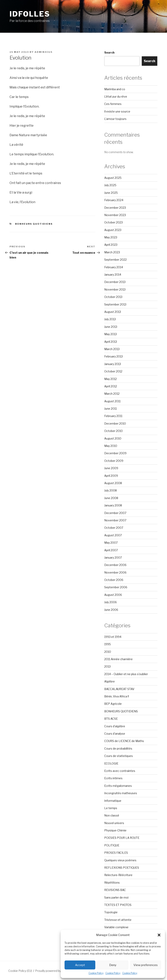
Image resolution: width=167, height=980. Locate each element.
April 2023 (111, 245)
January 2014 (113, 275)
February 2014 (114, 267)
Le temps (111, 808)
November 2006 (115, 572)
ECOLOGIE (111, 763)
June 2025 (111, 193)
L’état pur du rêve (116, 96)
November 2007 (115, 520)
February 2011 (113, 416)
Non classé (112, 815)
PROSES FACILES (116, 853)
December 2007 (115, 513)
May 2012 (111, 379)
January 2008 (113, 505)
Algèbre (110, 681)
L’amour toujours (115, 119)
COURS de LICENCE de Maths (124, 741)
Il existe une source (117, 111)
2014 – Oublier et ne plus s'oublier (126, 674)
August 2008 (113, 483)
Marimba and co (115, 89)
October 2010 (113, 431)
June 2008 (111, 498)
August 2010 (113, 438)
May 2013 (111, 334)
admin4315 (43, 52)
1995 (108, 644)
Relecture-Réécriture (118, 875)
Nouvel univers (114, 823)
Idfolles (30, 14)
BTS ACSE (111, 719)
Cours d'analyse (115, 734)
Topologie (111, 912)
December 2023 (115, 208)
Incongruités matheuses (121, 793)
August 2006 (113, 595)
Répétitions (112, 883)
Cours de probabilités (118, 748)
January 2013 (113, 364)
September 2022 (115, 260)
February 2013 (113, 356)
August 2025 (113, 178)
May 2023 (111, 237)
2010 (108, 652)
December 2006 (115, 565)
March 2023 (112, 252)
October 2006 (114, 580)
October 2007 (114, 528)
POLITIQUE (112, 845)
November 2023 (115, 215)
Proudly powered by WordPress (56, 971)
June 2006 (111, 610)
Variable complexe (116, 927)
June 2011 (111, 409)
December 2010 (115, 423)
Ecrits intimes (113, 778)
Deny (113, 965)
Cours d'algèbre (115, 726)
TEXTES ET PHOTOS (118, 905)
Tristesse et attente (118, 920)
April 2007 (111, 550)
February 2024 (114, 200)
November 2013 (115, 289)
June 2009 (111, 468)
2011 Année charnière (118, 659)
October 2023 (113, 222)
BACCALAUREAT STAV (119, 689)
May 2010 (111, 446)
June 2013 (111, 327)
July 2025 (110, 185)
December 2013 (115, 282)
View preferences (146, 965)
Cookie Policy (96, 973)
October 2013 (113, 297)
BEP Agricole (113, 704)
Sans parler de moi (116, 897)
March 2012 (112, 394)
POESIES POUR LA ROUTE (122, 838)
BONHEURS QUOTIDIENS (34, 224)
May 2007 (111, 543)
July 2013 (110, 319)
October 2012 (113, 371)
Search (109, 52)
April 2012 (111, 386)
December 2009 (115, 453)
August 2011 (112, 401)
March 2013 (112, 349)
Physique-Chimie (115, 830)
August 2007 (113, 535)
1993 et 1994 (113, 637)
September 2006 (116, 587)
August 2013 (113, 312)
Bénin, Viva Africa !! (117, 696)
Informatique (113, 801)
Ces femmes (113, 104)
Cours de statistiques (119, 756)
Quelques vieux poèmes (120, 860)
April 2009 (111, 476)
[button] (159, 935)
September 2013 (115, 304)
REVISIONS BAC (115, 890)
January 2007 (113, 558)
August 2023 (113, 230)
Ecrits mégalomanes (118, 786)
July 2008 (111, 490)
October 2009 (114, 461)
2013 (107, 666)
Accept (80, 965)
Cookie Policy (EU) (20, 971)
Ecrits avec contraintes (120, 771)
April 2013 (111, 342)
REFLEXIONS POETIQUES (122, 868)
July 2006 (111, 602)
